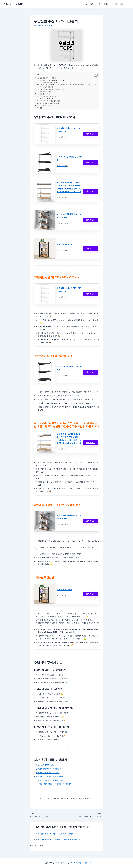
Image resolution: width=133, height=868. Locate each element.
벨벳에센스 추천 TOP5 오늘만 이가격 (50, 776)
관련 (41, 108)
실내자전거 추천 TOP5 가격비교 (48, 773)
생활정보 (107, 4)
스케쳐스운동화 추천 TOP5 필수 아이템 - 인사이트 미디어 (59, 840)
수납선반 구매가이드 (43, 94)
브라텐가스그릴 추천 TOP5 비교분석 (49, 780)
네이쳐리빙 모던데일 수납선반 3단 (50, 82)
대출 (99, 4)
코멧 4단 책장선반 (45, 92)
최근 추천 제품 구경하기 (44, 106)
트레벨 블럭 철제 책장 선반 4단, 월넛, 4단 (52, 89)
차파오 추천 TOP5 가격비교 (46, 765)
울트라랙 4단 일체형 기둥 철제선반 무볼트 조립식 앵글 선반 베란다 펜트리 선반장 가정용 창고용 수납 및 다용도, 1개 (68, 86)
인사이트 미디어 (14, 4)
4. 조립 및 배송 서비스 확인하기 (49, 103)
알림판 (124, 4)
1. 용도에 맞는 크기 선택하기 (48, 96)
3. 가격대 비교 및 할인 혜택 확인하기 (51, 101)
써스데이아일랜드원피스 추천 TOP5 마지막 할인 (54, 784)
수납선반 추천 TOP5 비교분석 (46, 78)
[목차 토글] (95, 75)
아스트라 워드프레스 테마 (82, 863)
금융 (92, 4)
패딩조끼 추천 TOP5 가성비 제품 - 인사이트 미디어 (57, 834)
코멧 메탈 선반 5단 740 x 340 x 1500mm (52, 80)
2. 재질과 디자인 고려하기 (48, 99)
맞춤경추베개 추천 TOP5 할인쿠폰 (48, 769)
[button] (126, 4)
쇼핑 (115, 4)
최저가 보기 (91, 134)
